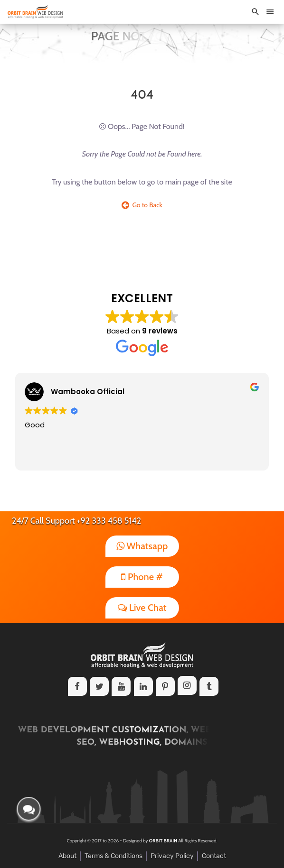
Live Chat (142, 608)
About (67, 856)
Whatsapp (142, 546)
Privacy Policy (172, 856)
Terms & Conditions (114, 856)
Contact (214, 856)
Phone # (142, 577)
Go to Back (142, 205)
